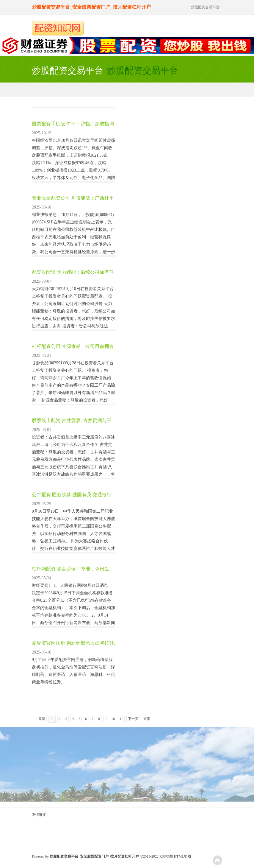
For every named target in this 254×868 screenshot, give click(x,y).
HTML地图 (182, 856)
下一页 (133, 719)
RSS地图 (166, 856)
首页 (42, 719)
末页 (147, 719)
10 (113, 719)
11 (121, 719)
